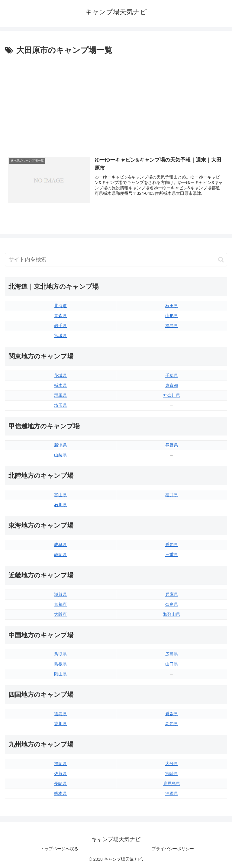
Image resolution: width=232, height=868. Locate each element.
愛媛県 (172, 714)
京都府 (60, 604)
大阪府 (60, 614)
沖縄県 (172, 793)
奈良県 (172, 604)
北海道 (60, 306)
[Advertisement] (116, 102)
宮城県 (60, 336)
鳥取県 (60, 654)
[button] (221, 260)
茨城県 (60, 375)
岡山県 (60, 674)
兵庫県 (172, 594)
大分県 (172, 764)
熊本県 (60, 793)
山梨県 (60, 455)
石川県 (60, 505)
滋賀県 (60, 594)
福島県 (172, 326)
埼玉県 (60, 405)
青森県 (60, 316)
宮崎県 (172, 773)
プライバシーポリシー (173, 849)
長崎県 (60, 783)
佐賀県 (60, 773)
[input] (116, 260)
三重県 (172, 555)
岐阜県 (60, 545)
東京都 (172, 385)
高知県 (172, 724)
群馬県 (60, 395)
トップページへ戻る (59, 849)
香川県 (60, 724)
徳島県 (60, 714)
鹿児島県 (172, 783)
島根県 (60, 664)
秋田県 (172, 306)
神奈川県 (172, 395)
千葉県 (172, 375)
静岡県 (60, 555)
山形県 (172, 316)
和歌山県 (172, 614)
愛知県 (172, 545)
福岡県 (60, 764)
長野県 (172, 445)
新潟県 (60, 445)
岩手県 (60, 326)
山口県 (172, 664)
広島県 (172, 654)
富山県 (60, 495)
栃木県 (60, 385)
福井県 (172, 495)
